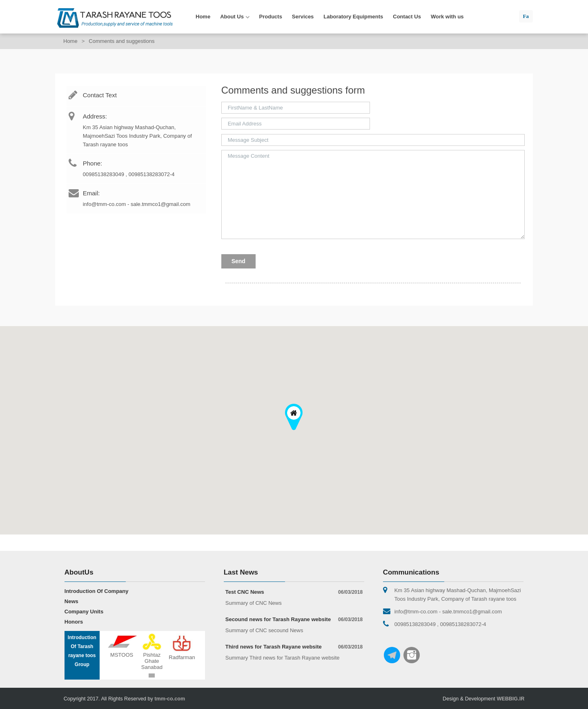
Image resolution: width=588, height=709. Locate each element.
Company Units (84, 612)
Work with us (447, 17)
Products (271, 17)
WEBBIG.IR (510, 699)
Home (203, 17)
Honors (74, 622)
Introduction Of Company (97, 591)
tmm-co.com (170, 699)
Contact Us (407, 17)
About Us (235, 17)
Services (303, 17)
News (71, 601)
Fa (526, 16)
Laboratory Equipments (353, 17)
